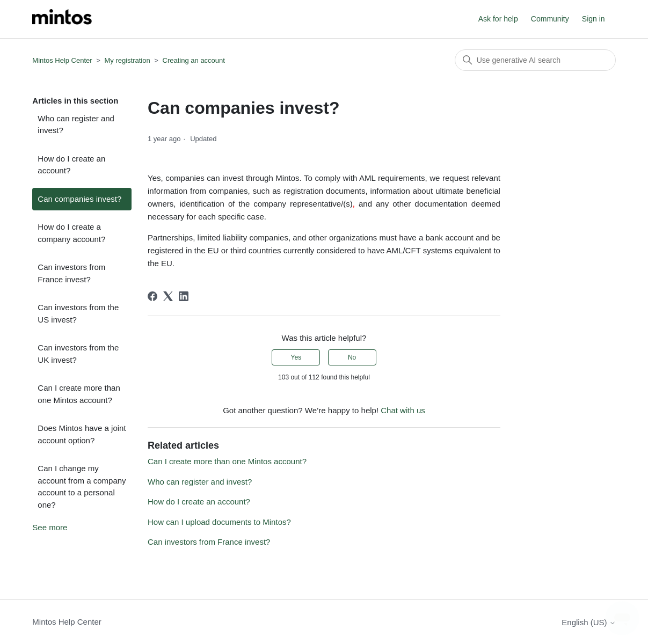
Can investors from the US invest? (78, 313)
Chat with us (403, 410)
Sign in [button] (594, 19)
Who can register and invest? (76, 125)
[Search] (535, 60)
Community (550, 19)
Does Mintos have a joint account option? (82, 434)
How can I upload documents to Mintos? (219, 522)
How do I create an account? (71, 165)
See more (50, 527)
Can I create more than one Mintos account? (79, 394)
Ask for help (498, 19)
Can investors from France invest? (71, 273)
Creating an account (194, 60)
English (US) (588, 622)
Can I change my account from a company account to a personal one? (82, 486)
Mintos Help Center (62, 60)
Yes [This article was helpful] (296, 357)
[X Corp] (168, 296)
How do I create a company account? (71, 233)
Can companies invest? (79, 199)
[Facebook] (152, 296)
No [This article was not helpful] (352, 357)
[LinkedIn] (184, 296)
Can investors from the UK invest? (78, 354)
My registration (127, 60)
